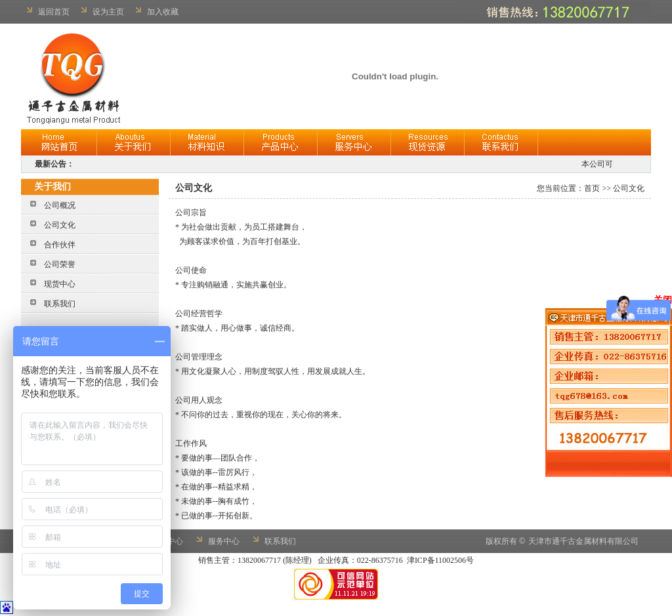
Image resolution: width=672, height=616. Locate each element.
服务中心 (224, 541)
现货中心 (60, 284)
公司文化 (60, 225)
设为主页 (108, 12)
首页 (592, 188)
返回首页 (54, 12)
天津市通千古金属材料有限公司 (583, 541)
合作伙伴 (60, 245)
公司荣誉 (60, 264)
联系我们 (60, 304)
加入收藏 (163, 12)
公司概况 (60, 205)
